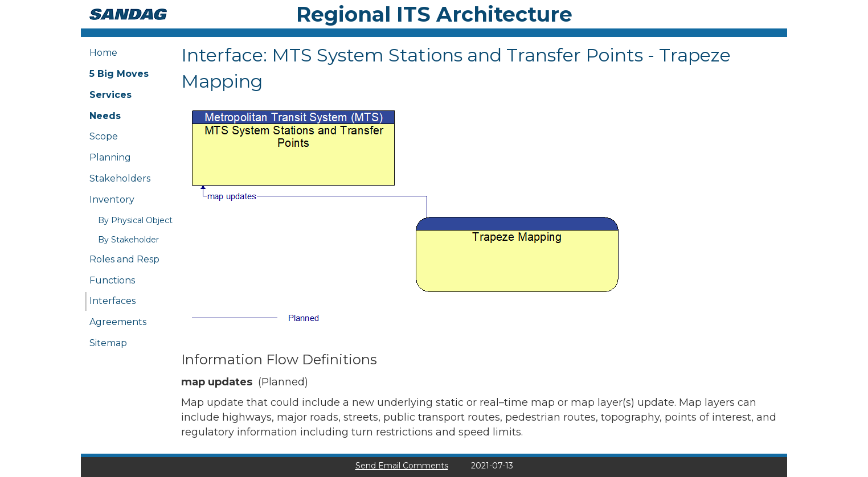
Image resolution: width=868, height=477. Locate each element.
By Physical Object (135, 220)
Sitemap (108, 343)
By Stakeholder (128, 240)
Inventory (112, 200)
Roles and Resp (124, 259)
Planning (110, 157)
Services (110, 95)
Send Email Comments (402, 466)
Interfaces (112, 301)
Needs (105, 116)
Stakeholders (120, 178)
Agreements (118, 322)
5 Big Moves (119, 74)
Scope (104, 136)
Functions (112, 280)
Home (103, 53)
